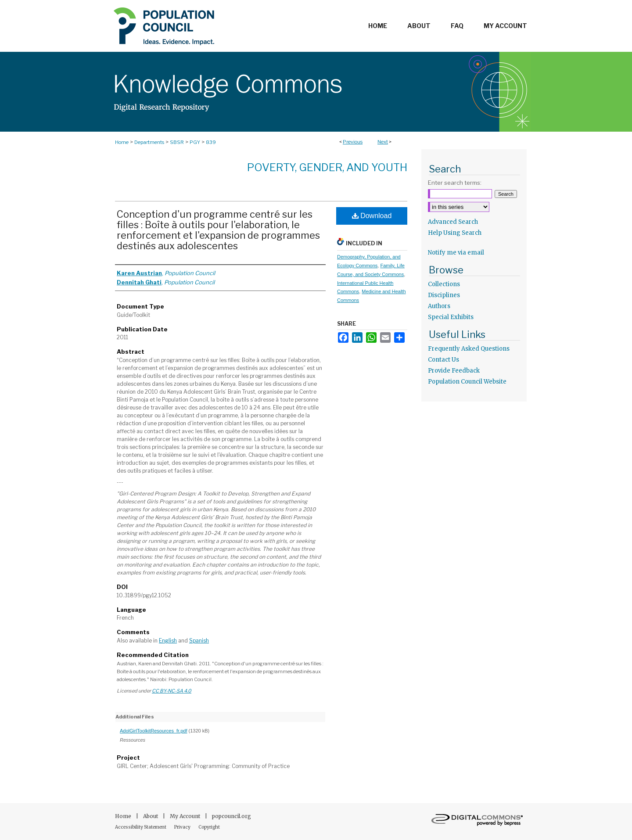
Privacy (183, 827)
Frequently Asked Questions (469, 349)
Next (383, 142)
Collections (444, 284)
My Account (186, 816)
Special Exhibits (451, 317)
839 (211, 142)
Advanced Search (453, 222)
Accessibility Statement (141, 827)
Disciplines (444, 295)
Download (372, 216)
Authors (439, 306)
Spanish (199, 641)
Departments (149, 142)
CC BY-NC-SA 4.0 (172, 691)
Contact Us (443, 360)
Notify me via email (456, 253)
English (168, 641)
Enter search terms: (455, 183)
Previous (353, 142)
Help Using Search (455, 233)
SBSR (177, 142)
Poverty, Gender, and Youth (327, 167)
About (151, 816)
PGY (195, 142)
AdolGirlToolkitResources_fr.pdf (153, 731)
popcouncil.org (232, 816)
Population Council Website (467, 382)
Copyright (209, 827)
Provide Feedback (454, 371)
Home (122, 142)
